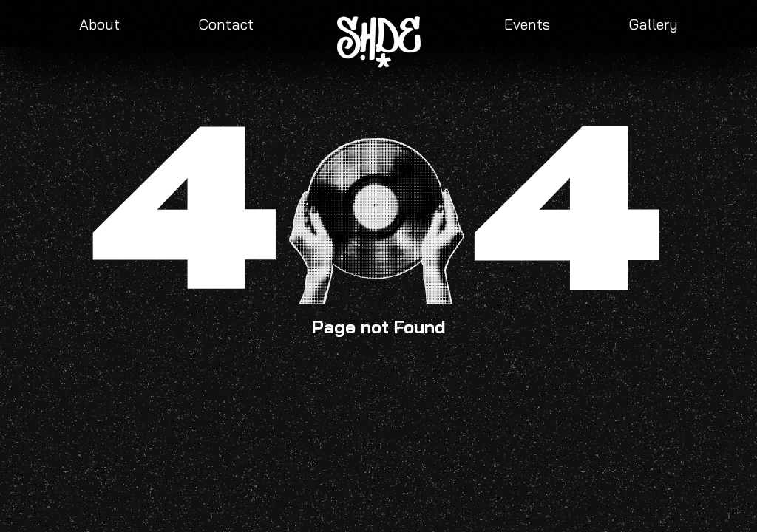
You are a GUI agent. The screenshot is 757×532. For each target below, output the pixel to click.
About (99, 24)
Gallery (653, 24)
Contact (226, 24)
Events (527, 24)
